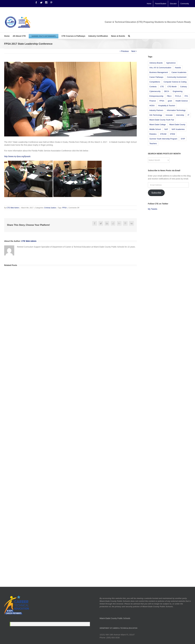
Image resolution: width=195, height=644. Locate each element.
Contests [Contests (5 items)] (153, 87)
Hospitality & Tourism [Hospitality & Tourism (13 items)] (167, 106)
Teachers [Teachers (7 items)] (153, 143)
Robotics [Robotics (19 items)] (153, 134)
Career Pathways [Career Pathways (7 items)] (156, 77)
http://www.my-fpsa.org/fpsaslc (17, 156)
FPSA (64, 208)
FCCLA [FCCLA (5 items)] (178, 96)
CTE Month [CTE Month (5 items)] (172, 87)
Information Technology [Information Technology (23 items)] (176, 110)
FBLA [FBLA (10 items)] (169, 96)
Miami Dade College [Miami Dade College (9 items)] (158, 125)
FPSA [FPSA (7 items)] (162, 101)
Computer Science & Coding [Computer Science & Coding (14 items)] (175, 82)
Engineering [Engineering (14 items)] (178, 91)
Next (133, 51)
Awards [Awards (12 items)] (178, 68)
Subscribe (156, 193)
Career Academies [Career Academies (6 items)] (179, 72)
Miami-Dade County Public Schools (115, 618)
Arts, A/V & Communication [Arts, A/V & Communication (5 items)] (160, 68)
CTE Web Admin (13, 208)
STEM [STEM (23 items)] (172, 134)
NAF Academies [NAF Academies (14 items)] (178, 129)
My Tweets (153, 209)
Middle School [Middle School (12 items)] (155, 129)
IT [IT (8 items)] (188, 115)
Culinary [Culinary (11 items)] (184, 87)
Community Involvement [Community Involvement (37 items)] (177, 77)
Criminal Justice (50, 208)
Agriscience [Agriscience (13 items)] (171, 63)
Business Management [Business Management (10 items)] (159, 72)
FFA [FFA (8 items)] (186, 96)
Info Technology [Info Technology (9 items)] (156, 115)
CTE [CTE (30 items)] (162, 87)
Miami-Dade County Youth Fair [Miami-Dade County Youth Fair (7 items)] (162, 120)
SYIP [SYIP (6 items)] (183, 139)
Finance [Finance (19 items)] (153, 101)
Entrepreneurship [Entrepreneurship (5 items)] (156, 96)
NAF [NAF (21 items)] (166, 129)
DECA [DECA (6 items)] (167, 91)
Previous (125, 51)
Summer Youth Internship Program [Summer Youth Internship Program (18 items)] (163, 139)
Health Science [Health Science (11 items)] (182, 101)
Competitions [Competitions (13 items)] (155, 82)
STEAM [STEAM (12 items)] (163, 134)
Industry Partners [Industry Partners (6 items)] (156, 110)
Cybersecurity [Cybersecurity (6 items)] (155, 91)
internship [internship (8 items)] (180, 115)
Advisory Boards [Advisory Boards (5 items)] (156, 63)
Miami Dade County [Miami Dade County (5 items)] (177, 125)
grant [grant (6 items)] (170, 101)
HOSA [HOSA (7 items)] (152, 106)
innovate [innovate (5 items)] (169, 115)
